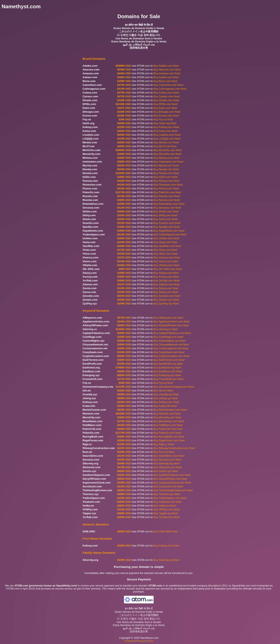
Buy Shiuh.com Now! (166, 219)
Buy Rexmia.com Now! (167, 200)
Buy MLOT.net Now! (165, 146)
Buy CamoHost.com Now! (168, 85)
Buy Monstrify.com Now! (167, 154)
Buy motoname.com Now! (168, 162)
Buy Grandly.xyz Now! (166, 394)
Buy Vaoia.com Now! (166, 242)
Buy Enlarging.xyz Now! (167, 375)
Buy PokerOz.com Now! (167, 192)
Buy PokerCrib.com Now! (168, 429)
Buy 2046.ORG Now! (166, 531)
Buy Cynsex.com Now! (167, 96)
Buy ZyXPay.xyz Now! (166, 304)
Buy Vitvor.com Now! (166, 254)
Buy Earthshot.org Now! (167, 368)
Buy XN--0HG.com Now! (168, 269)
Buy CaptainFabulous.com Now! (172, 333)
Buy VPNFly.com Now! (167, 509)
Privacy (140, 641)
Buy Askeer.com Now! (166, 77)
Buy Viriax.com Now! (166, 250)
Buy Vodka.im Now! (165, 506)
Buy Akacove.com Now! (167, 70)
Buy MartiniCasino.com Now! (170, 410)
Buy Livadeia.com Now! (167, 135)
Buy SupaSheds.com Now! (169, 231)
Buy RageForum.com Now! (169, 440)
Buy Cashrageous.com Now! (170, 89)
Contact (129, 641)
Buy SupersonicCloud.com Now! (172, 483)
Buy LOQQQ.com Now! (167, 139)
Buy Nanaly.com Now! (166, 169)
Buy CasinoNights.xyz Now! (170, 341)
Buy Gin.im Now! (163, 391)
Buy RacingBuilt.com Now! (169, 437)
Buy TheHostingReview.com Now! (173, 490)
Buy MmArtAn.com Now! (168, 150)
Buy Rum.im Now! (164, 452)
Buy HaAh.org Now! (165, 123)
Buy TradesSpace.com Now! (170, 234)
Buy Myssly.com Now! (166, 165)
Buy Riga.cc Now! (164, 444)
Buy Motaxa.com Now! (167, 158)
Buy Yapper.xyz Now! (166, 513)
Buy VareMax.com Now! (167, 246)
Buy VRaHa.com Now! (166, 265)
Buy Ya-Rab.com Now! (167, 281)
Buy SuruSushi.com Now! (168, 486)
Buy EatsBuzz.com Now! (168, 371)
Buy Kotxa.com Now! (166, 131)
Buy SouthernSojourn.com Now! (172, 475)
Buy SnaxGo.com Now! (167, 223)
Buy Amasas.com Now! (167, 73)
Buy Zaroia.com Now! (166, 288)
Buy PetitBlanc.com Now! (168, 425)
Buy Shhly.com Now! (165, 215)
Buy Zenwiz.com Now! (166, 300)
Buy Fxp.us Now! (163, 119)
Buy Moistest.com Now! (167, 414)
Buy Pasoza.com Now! (167, 181)
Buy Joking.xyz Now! (166, 398)
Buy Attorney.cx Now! (166, 329)
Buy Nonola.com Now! (166, 173)
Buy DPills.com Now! (166, 104)
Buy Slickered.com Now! (168, 467)
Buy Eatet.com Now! (165, 108)
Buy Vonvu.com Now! (166, 261)
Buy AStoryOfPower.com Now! (171, 325)
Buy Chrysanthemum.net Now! (171, 345)
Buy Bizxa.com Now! (165, 81)
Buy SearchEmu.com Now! (169, 456)
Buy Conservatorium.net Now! (171, 348)
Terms (150, 641)
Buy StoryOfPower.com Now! (170, 479)
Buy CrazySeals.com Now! (169, 352)
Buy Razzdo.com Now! (167, 196)
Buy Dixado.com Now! (166, 100)
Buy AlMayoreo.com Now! (168, 318)
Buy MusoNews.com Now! (169, 421)
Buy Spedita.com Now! (167, 227)
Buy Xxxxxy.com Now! (166, 277)
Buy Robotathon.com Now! (169, 204)
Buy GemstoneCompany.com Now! (174, 387)
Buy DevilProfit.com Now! (168, 364)
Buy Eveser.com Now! (166, 116)
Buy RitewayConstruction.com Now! (174, 448)
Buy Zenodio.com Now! (167, 296)
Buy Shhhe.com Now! (166, 211)
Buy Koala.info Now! (165, 406)
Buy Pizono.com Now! (166, 188)
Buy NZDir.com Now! (166, 177)
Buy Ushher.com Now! (166, 238)
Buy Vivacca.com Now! (167, 257)
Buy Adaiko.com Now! (166, 66)
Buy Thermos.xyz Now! (167, 494)
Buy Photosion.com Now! (168, 185)
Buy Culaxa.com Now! (166, 93)
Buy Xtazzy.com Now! (166, 273)
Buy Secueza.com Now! (167, 208)
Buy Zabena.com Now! (167, 284)
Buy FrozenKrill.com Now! (169, 379)
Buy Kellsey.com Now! (166, 127)
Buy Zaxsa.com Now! (166, 292)
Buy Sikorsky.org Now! (167, 463)
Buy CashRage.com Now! (168, 337)
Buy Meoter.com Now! (166, 142)
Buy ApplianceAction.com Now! (172, 321)
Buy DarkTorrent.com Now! (169, 360)
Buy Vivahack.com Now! (168, 502)
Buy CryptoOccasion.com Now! (172, 356)
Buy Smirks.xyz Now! (166, 471)
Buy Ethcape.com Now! (167, 112)
